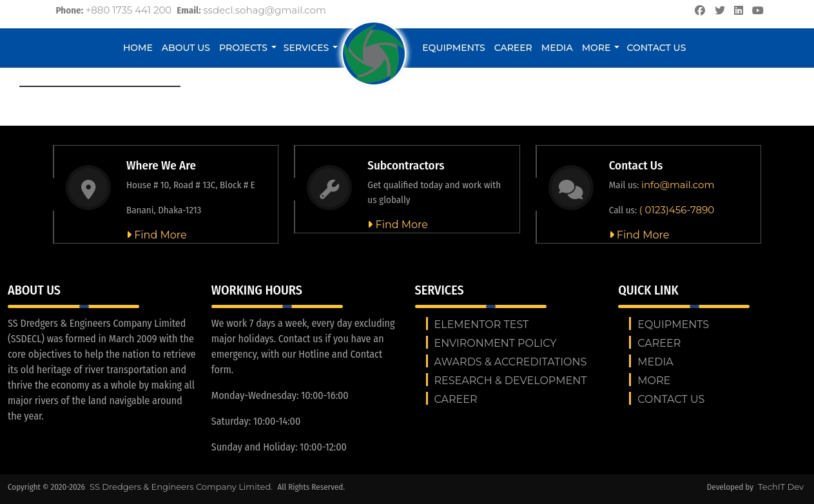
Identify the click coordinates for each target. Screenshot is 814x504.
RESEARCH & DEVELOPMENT (511, 381)
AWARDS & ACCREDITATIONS (511, 362)
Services (306, 48)
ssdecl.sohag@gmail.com (265, 10)
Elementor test (482, 325)
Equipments (453, 48)
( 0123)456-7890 (677, 210)
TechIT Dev (781, 487)
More (596, 48)
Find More (157, 235)
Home (138, 48)
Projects (243, 48)
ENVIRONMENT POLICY (496, 343)
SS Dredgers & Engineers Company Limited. (182, 487)
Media (557, 48)
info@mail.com (678, 185)
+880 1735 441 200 (129, 10)
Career (513, 48)
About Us (186, 48)
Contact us (656, 48)
